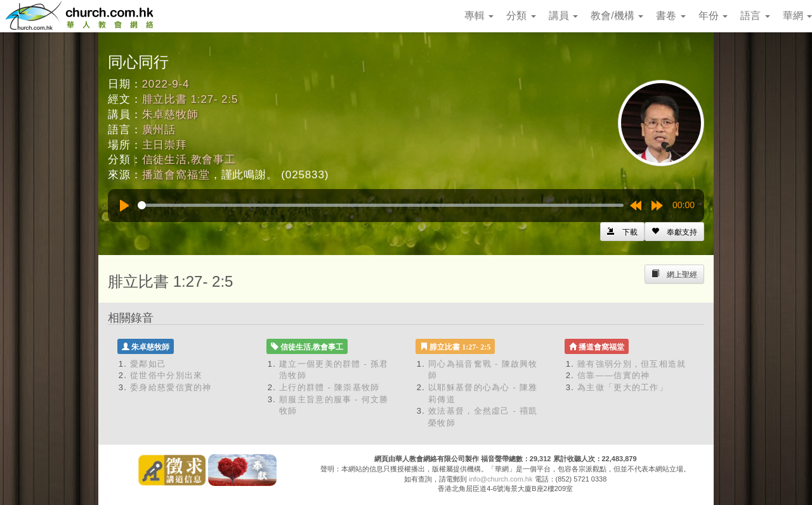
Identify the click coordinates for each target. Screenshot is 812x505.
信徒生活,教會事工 (189, 160)
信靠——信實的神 (613, 375)
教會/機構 (617, 16)
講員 (563, 16)
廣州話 (159, 130)
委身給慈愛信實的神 (171, 387)
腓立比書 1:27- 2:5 (190, 99)
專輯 (479, 16)
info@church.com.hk (501, 479)
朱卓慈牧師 (170, 115)
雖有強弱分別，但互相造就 (632, 364)
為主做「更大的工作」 (623, 387)
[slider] (381, 205)
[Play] (124, 206)
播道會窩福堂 (176, 175)
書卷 (671, 16)
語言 (755, 16)
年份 (713, 16)
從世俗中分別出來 (166, 375)
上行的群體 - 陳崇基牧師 (329, 387)
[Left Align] (674, 232)
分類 (521, 16)
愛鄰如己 (148, 364)
